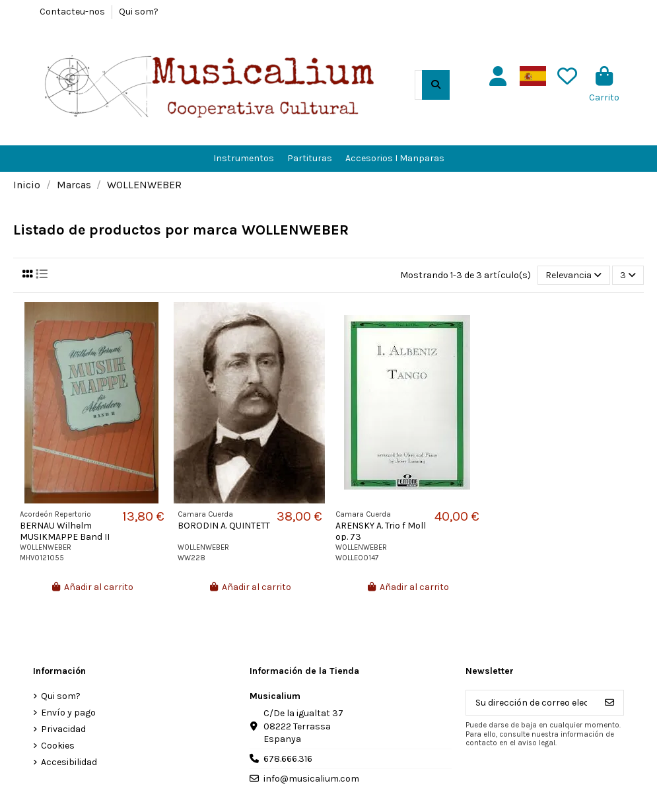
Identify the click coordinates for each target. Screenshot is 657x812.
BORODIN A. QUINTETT (224, 526)
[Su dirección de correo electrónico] (531, 703)
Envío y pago (68, 713)
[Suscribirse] (609, 703)
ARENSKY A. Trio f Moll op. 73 (381, 531)
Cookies (58, 746)
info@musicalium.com (311, 779)
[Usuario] (498, 77)
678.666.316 (288, 759)
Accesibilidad (69, 762)
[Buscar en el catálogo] (436, 85)
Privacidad (63, 729)
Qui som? (139, 12)
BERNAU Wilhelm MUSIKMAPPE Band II (65, 531)
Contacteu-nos (73, 12)
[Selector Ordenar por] (573, 275)
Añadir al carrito (92, 587)
